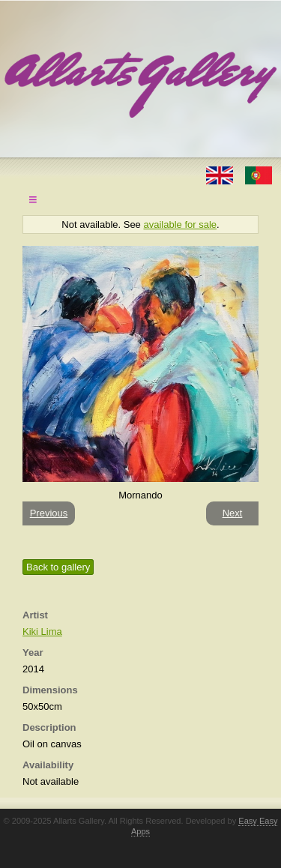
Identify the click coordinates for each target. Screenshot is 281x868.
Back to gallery (58, 567)
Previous (49, 513)
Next (233, 513)
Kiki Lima (42, 632)
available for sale (180, 224)
